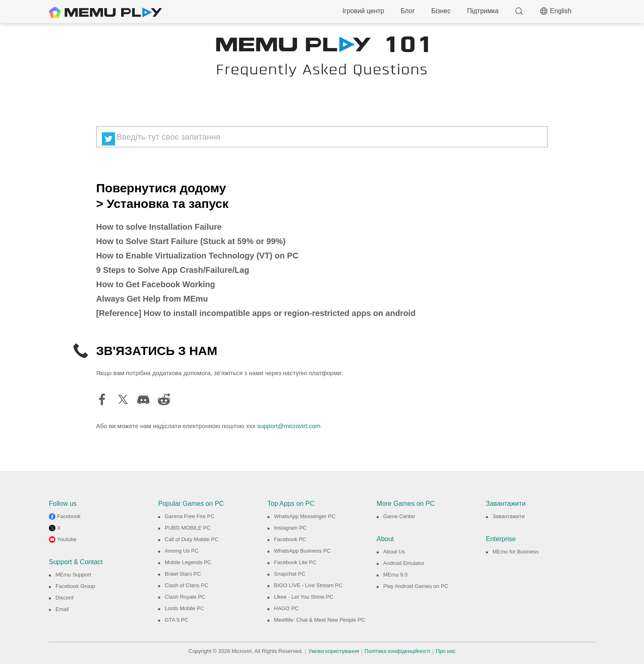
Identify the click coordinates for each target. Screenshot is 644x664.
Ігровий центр (363, 11)
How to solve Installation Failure (159, 227)
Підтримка (483, 11)
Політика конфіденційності (398, 651)
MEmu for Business (516, 552)
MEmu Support (73, 575)
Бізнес (441, 11)
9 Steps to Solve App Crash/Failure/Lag (173, 270)
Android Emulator (404, 563)
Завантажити (508, 516)
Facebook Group (75, 586)
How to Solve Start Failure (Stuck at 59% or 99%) (191, 241)
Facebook (69, 516)
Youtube (67, 539)
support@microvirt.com (289, 426)
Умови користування (334, 651)
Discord (64, 598)
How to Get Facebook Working (156, 284)
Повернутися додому (161, 188)
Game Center (399, 516)
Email (62, 609)
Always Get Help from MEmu (152, 299)
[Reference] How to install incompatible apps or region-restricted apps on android (256, 313)
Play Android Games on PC (416, 586)
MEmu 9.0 (395, 575)
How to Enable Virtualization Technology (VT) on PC (197, 256)
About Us (394, 552)
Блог (408, 11)
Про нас (446, 651)
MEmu (106, 12)
